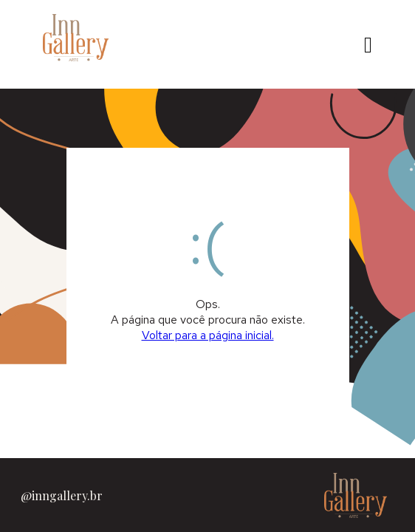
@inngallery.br (62, 495)
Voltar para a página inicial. (208, 335)
